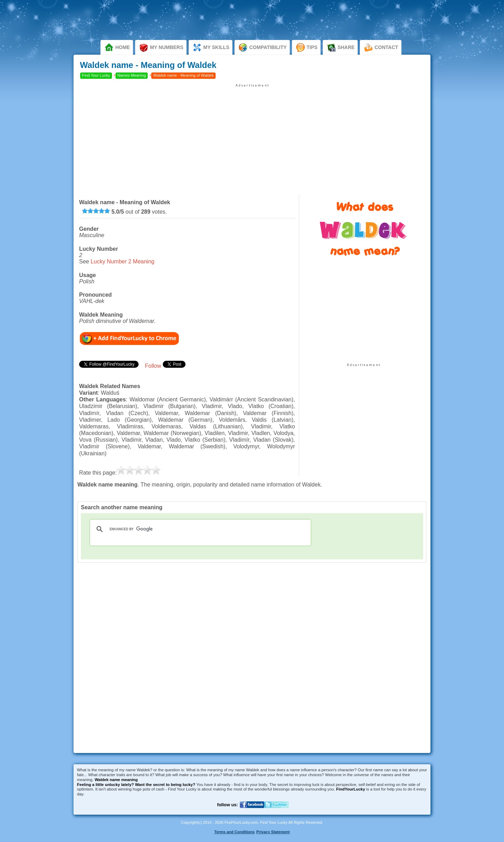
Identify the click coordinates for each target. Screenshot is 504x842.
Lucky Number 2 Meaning (122, 261)
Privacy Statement (273, 832)
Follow (153, 366)
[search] (199, 529)
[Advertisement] (252, 137)
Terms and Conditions (234, 832)
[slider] (96, 211)
